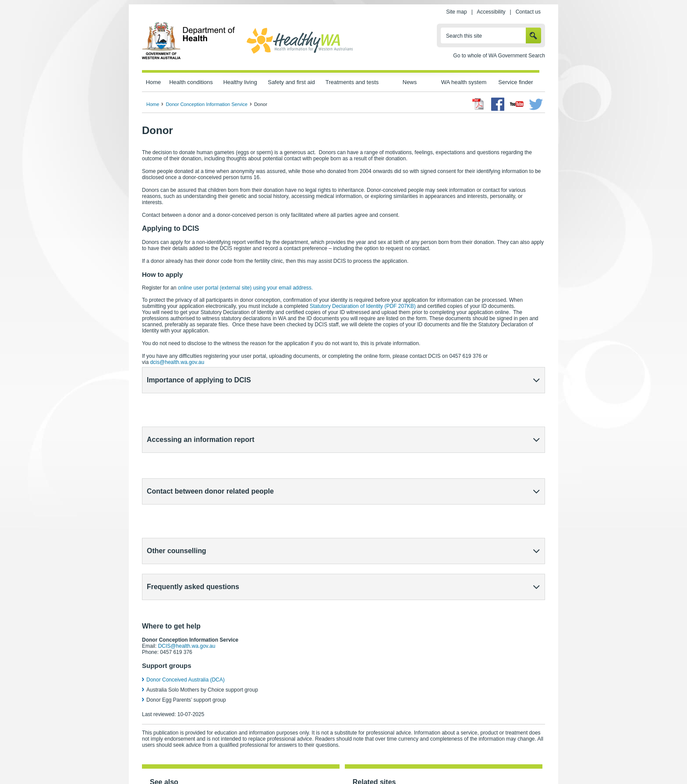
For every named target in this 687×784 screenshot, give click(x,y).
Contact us (528, 12)
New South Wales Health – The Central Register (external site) (430, 703)
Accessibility (491, 12)
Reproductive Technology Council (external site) (413, 687)
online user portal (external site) (245, 288)
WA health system (464, 82)
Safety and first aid (291, 82)
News (410, 82)
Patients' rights (437, 758)
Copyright (398, 758)
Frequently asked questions (193, 492)
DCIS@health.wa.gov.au (187, 536)
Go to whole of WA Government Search (499, 56)
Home (154, 82)
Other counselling (177, 464)
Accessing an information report (201, 408)
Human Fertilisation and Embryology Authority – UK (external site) (434, 727)
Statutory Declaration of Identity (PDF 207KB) (363, 306)
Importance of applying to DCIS (199, 380)
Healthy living (240, 82)
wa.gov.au (171, 758)
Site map (456, 12)
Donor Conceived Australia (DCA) (186, 569)
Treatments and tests (352, 82)
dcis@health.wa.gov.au (177, 362)
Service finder (515, 82)
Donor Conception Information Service (206, 104)
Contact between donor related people (210, 436)
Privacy (259, 758)
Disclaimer (363, 758)
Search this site (464, 36)
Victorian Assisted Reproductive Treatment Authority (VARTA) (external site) (445, 695)
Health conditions (191, 82)
